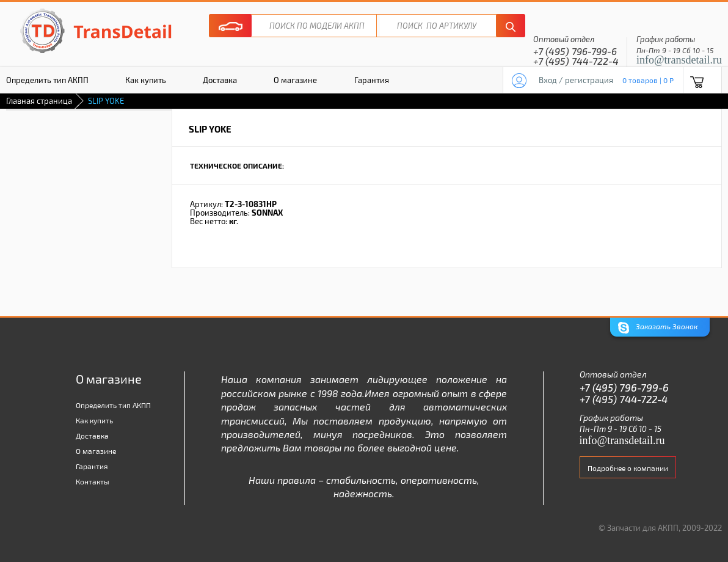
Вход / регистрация (576, 80)
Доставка (220, 80)
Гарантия (372, 80)
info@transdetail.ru (679, 60)
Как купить (146, 80)
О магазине (295, 80)
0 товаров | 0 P (648, 80)
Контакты (93, 481)
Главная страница (39, 101)
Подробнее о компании (628, 468)
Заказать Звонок (658, 328)
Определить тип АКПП (113, 405)
